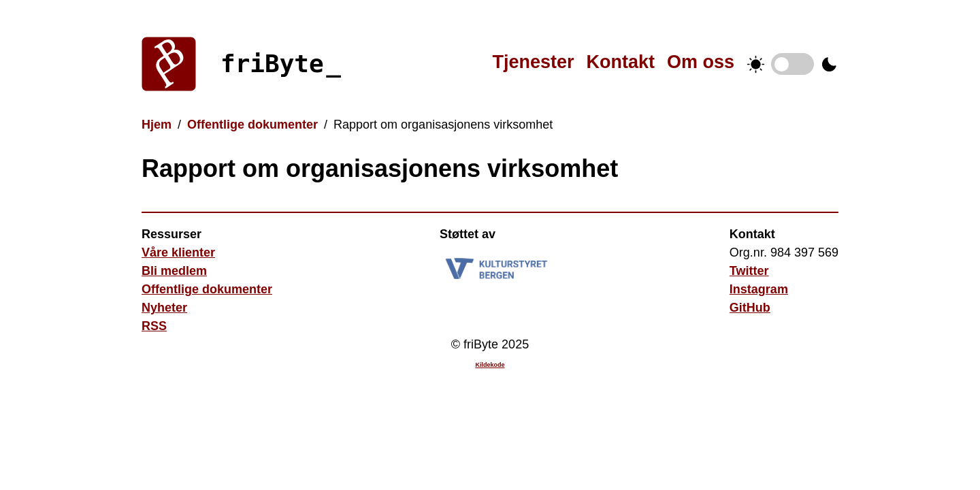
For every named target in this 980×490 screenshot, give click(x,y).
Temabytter (793, 64)
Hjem (157, 125)
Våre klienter (178, 252)
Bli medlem (174, 271)
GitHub (750, 308)
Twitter (749, 271)
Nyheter (164, 308)
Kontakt (620, 62)
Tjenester (533, 62)
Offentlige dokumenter (252, 125)
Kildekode (490, 365)
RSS (154, 326)
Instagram (759, 289)
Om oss (701, 62)
